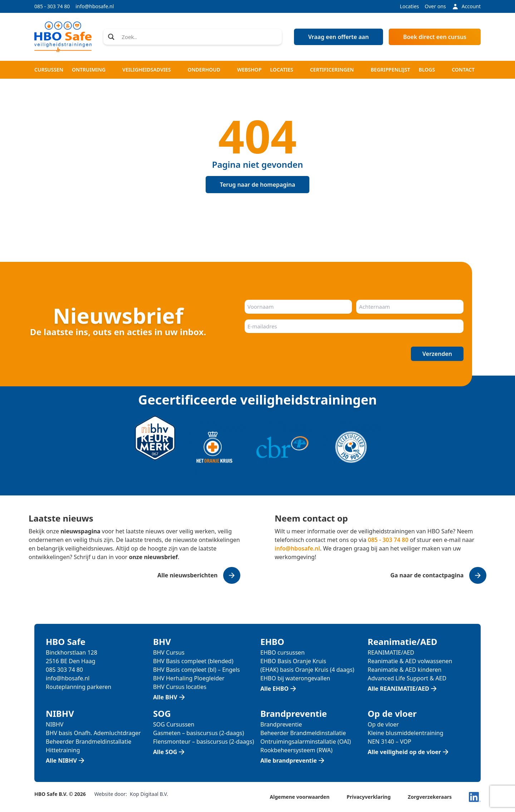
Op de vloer (383, 724)
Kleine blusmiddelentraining (406, 733)
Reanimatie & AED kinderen (404, 670)
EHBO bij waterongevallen (295, 678)
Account (466, 6)
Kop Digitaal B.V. (149, 794)
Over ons (435, 6)
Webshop (249, 70)
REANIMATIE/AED (391, 652)
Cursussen (49, 70)
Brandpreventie (281, 724)
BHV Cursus (169, 652)
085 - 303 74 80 (52, 6)
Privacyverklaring (369, 797)
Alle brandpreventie (289, 760)
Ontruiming (89, 70)
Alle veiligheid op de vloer (404, 752)
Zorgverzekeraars (430, 797)
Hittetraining (63, 750)
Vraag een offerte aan (339, 37)
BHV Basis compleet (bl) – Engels (197, 670)
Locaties (409, 6)
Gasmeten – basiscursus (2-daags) (198, 733)
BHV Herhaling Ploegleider (189, 678)
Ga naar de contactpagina (427, 575)
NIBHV (55, 724)
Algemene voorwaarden (300, 797)
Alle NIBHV (61, 760)
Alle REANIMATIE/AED (398, 689)
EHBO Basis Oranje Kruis (293, 661)
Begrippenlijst (390, 70)
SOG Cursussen (174, 724)
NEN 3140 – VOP (389, 742)
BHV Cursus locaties (180, 687)
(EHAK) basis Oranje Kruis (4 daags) (307, 670)
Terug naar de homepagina (258, 185)
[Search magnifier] (111, 37)
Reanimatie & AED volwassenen (410, 661)
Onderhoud (204, 70)
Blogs (427, 70)
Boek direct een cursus (435, 37)
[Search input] (199, 37)
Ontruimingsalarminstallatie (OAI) (306, 742)
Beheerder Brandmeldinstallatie (89, 742)
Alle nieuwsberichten (187, 575)
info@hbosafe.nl (95, 6)
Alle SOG (165, 752)
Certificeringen (332, 70)
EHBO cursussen (283, 652)
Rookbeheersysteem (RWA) (296, 750)
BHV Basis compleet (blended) (193, 661)
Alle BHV (165, 697)
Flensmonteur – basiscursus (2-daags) (203, 742)
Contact (463, 70)
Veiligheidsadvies (146, 70)
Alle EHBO (274, 689)
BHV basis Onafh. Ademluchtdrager (93, 733)
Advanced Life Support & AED (407, 678)
